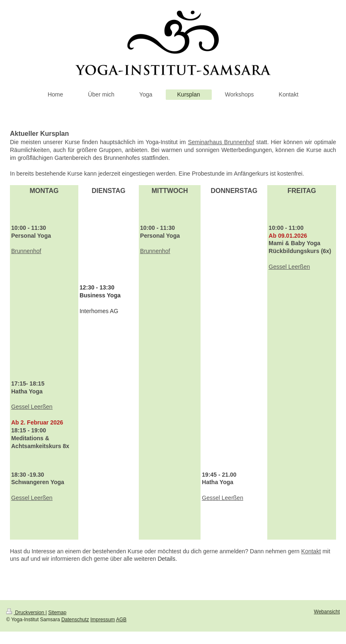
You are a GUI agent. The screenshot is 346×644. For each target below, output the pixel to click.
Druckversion (26, 613)
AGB (121, 620)
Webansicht (327, 612)
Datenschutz (75, 620)
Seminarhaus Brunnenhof (221, 142)
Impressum (103, 620)
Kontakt (311, 551)
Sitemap (57, 613)
